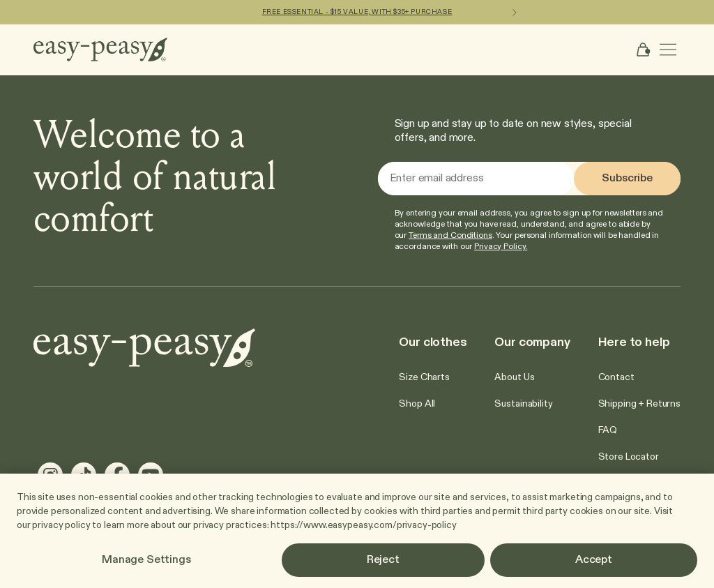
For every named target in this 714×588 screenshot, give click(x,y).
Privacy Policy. (501, 247)
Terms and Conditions (450, 236)
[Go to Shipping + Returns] (639, 404)
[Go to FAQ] (608, 430)
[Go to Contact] (616, 377)
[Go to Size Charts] (424, 377)
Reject (383, 560)
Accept (594, 560)
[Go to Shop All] (417, 404)
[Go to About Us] (514, 377)
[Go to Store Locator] (629, 457)
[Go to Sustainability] (523, 404)
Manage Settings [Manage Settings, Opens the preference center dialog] (146, 560)
